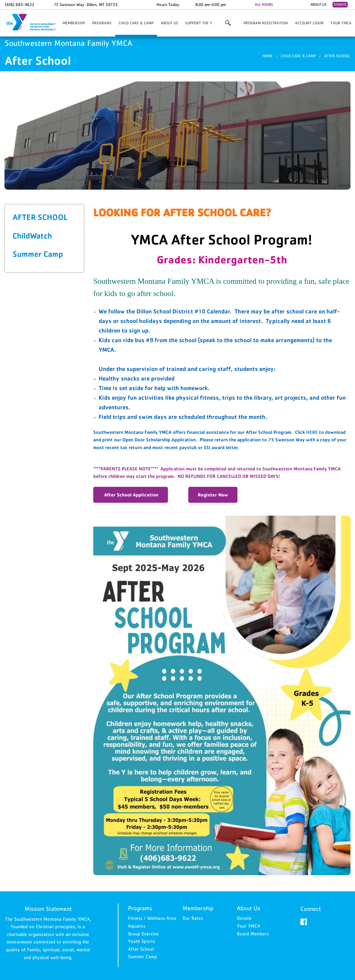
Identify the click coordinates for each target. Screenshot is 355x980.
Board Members (253, 934)
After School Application (131, 495)
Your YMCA (341, 23)
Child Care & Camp (136, 23)
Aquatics (137, 926)
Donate (340, 4)
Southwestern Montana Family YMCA (35, 22)
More (228, 23)
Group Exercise (143, 934)
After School (337, 56)
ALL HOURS (264, 4)
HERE (312, 432)
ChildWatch (32, 235)
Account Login (309, 23)
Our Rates (193, 918)
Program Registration (266, 23)
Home (267, 56)
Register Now (213, 495)
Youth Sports (142, 941)
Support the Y (199, 23)
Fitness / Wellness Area (152, 918)
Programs (102, 23)
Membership (74, 23)
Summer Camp (38, 254)
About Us (319, 4)
